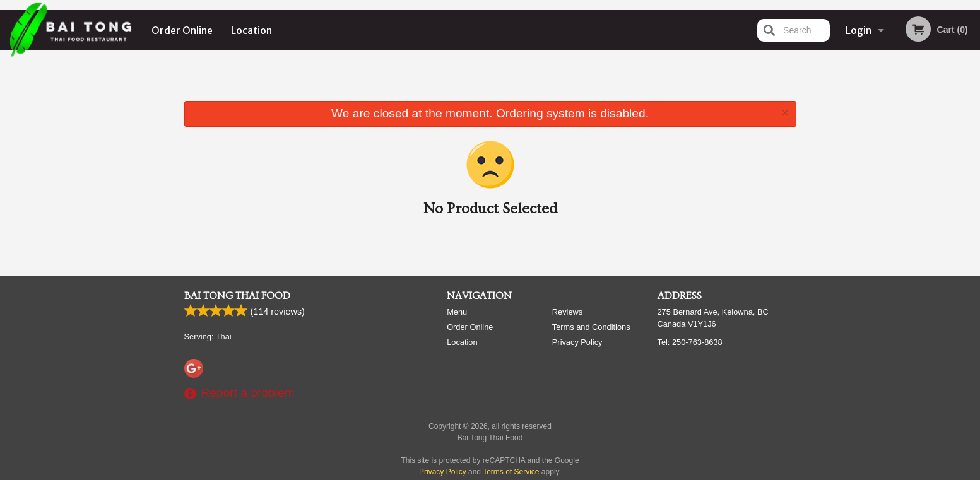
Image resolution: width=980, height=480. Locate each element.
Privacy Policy (577, 342)
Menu (457, 312)
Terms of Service (511, 472)
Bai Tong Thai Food (237, 296)
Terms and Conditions (591, 327)
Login (859, 30)
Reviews (567, 312)
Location (251, 30)
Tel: (690, 342)
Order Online (182, 30)
